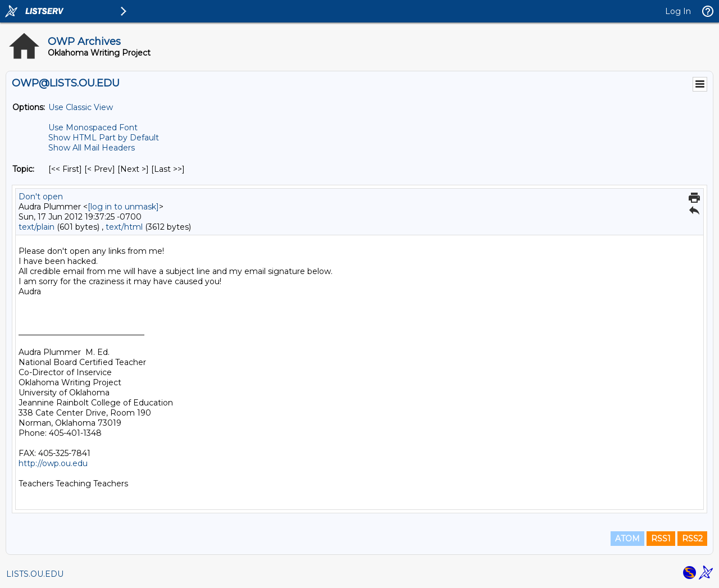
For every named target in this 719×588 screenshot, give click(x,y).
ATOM (627, 539)
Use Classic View (81, 107)
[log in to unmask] (123, 207)
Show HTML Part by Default (104, 138)
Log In (678, 11)
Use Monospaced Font (93, 127)
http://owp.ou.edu (53, 463)
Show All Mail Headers (92, 148)
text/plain (37, 227)
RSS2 (692, 539)
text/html (124, 227)
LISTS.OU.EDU (35, 574)
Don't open (41, 197)
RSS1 (661, 539)
